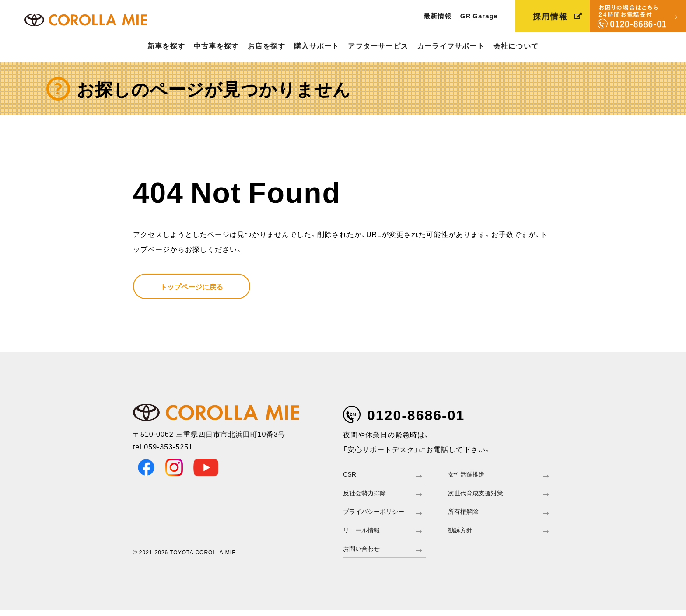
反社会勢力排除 (367, 494)
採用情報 (550, 16)
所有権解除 (465, 514)
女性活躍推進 (469, 475)
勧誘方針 (462, 534)
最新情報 (437, 16)
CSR (350, 475)
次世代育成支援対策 (479, 494)
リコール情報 (364, 534)
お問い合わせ (364, 553)
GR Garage (479, 16)
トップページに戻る (192, 286)
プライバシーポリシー (378, 514)
